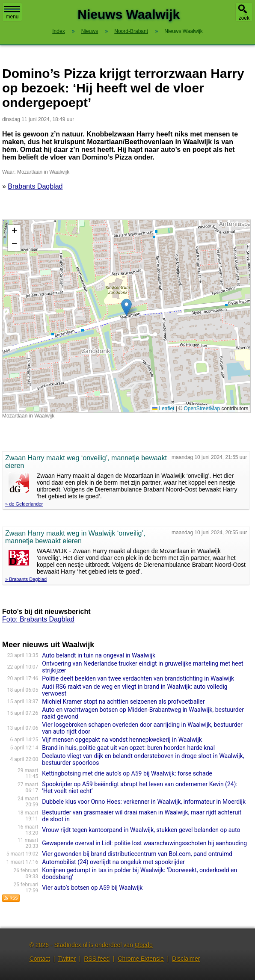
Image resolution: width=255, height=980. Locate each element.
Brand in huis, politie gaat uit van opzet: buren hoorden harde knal (128, 748)
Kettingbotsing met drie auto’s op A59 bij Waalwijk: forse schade (127, 773)
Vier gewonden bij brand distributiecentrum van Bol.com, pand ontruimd (137, 854)
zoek (244, 18)
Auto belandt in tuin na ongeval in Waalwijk (99, 655)
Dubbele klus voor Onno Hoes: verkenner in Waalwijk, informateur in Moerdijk (144, 802)
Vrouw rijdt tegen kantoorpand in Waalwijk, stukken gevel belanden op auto (141, 830)
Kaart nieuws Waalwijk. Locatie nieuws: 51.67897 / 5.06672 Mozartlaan (125, 316)
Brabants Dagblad (35, 186)
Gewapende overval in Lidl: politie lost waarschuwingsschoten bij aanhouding (144, 843)
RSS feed (97, 959)
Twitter (67, 959)
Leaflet (163, 409)
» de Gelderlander (24, 504)
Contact (40, 959)
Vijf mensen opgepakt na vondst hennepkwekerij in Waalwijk (122, 740)
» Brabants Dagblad (26, 579)
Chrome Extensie (141, 959)
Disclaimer (186, 959)
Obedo (144, 945)
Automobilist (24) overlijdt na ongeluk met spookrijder (113, 862)
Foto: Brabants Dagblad (38, 619)
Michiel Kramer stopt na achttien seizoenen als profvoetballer (123, 702)
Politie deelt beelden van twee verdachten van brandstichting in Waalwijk (138, 678)
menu (12, 13)
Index (58, 31)
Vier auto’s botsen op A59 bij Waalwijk (92, 888)
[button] (126, 307)
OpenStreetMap (202, 409)
